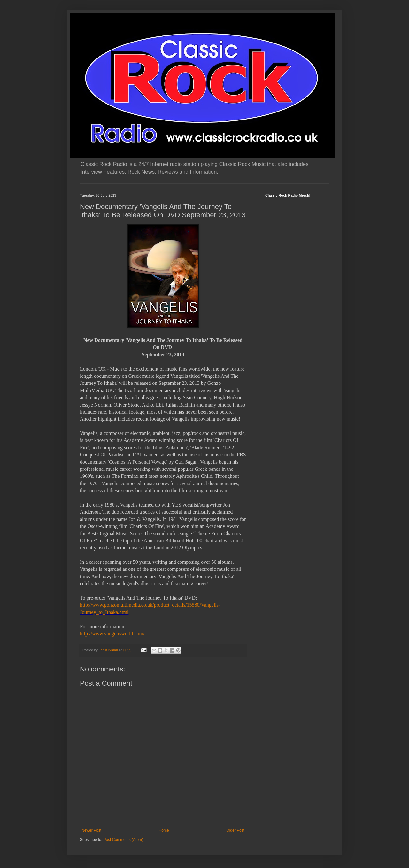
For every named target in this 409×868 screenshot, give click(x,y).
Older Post (235, 830)
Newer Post (91, 830)
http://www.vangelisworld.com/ (112, 634)
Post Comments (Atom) (123, 840)
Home (164, 830)
